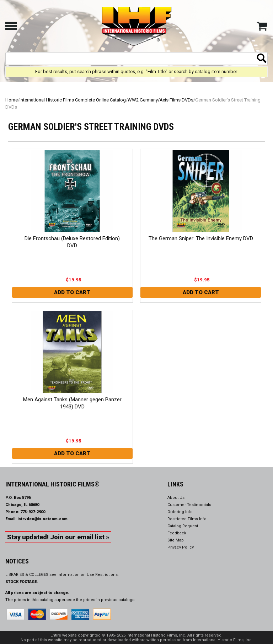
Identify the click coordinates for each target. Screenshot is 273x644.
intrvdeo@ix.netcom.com (42, 519)
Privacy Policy (181, 547)
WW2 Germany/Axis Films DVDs (160, 100)
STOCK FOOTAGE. (22, 582)
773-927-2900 (33, 512)
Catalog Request (183, 526)
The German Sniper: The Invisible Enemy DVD (201, 238)
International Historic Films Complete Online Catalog (73, 100)
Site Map (176, 540)
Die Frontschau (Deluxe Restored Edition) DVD (72, 242)
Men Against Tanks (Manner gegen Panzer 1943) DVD (72, 403)
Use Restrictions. (103, 575)
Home (12, 100)
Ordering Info (180, 512)
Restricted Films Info (187, 519)
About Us (176, 498)
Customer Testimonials (189, 505)
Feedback (177, 533)
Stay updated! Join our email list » (58, 537)
